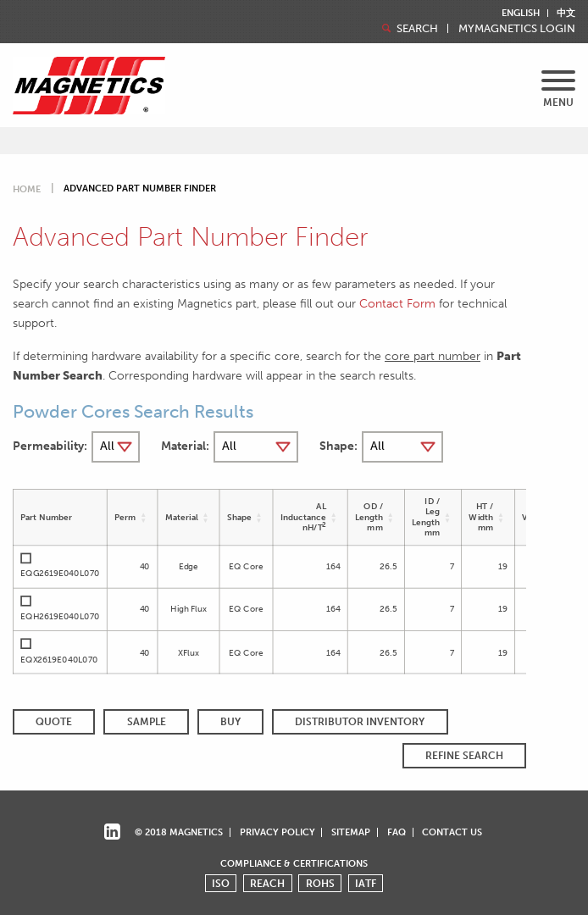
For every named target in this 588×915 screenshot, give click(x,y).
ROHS (320, 884)
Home (27, 189)
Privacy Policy (277, 832)
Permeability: (50, 446)
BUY (230, 722)
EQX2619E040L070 (59, 659)
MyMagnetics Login (517, 29)
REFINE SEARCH (464, 756)
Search (408, 28)
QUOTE (54, 722)
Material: (185, 446)
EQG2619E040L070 (60, 574)
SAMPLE (147, 722)
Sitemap (351, 832)
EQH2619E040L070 (60, 616)
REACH (267, 884)
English (521, 13)
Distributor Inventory (360, 722)
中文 (566, 13)
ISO (221, 884)
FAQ (397, 832)
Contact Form (397, 303)
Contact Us (452, 832)
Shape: (338, 446)
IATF (366, 884)
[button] (144, 516)
